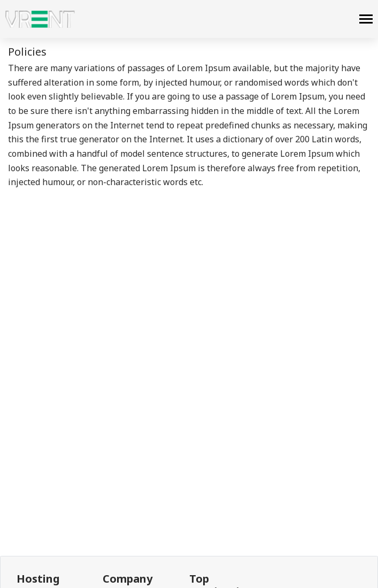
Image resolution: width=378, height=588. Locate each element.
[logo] (40, 19)
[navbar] (366, 20)
